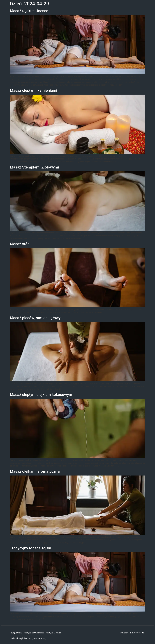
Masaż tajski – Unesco (29, 11)
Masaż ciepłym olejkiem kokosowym (41, 395)
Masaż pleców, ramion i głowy (35, 318)
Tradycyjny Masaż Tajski (31, 548)
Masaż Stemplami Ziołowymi (35, 167)
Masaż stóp (20, 244)
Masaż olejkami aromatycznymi (37, 471)
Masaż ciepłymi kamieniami (34, 90)
